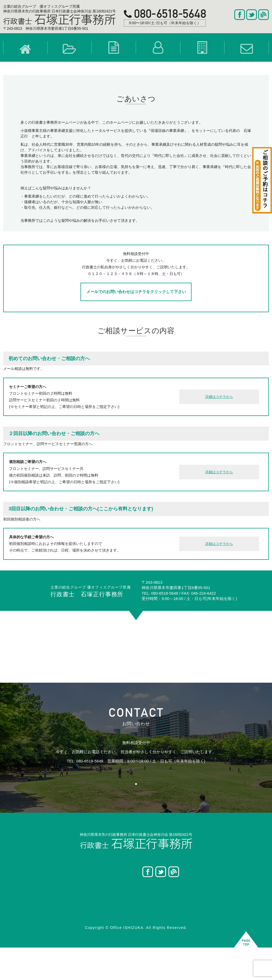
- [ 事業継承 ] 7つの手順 (69, 935)
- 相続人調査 (126, 908)
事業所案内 (180, 908)
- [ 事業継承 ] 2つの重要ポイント (76, 915)
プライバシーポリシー (189, 929)
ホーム (20, 902)
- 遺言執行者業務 (129, 929)
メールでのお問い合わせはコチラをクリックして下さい (136, 302)
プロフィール (181, 902)
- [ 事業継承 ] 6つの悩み (69, 922)
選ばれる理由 (26, 908)
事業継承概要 (60, 902)
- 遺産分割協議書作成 (133, 922)
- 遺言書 (122, 902)
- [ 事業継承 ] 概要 (64, 908)
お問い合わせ (181, 915)
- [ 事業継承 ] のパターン (69, 929)
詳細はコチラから (219, 407)
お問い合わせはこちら (131, 806)
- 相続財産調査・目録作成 (137, 915)
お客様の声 (24, 915)
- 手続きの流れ (127, 935)
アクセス (178, 922)
